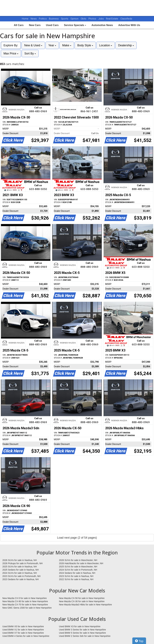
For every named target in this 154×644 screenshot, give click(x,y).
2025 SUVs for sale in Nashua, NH (20, 567)
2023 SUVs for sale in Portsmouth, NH (21, 576)
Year (52, 45)
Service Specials (75, 25)
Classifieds (126, 19)
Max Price (11, 53)
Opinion (75, 19)
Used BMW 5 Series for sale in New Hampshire (82, 633)
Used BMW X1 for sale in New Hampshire (23, 630)
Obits (84, 19)
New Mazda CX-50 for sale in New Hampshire (82, 598)
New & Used (33, 45)
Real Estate (112, 19)
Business (54, 19)
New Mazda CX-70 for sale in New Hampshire (25, 605)
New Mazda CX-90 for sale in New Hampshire (25, 601)
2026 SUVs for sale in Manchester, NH (78, 560)
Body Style (85, 45)
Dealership (126, 45)
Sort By (30, 53)
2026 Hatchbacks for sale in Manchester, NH (81, 563)
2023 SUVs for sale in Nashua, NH (76, 576)
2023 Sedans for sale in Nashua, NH (20, 579)
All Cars (19, 25)
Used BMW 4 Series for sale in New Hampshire (26, 636)
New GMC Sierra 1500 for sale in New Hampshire (27, 608)
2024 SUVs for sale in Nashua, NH (20, 573)
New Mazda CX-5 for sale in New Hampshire (25, 598)
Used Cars (52, 25)
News (34, 19)
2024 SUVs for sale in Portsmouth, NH (78, 570)
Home (25, 19)
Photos (93, 19)
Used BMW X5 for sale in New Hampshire (23, 626)
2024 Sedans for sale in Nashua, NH (77, 573)
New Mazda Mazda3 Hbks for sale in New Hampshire (85, 605)
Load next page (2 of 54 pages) (77, 538)
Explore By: (11, 45)
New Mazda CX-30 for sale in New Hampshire (82, 601)
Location (106, 45)
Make (67, 45)
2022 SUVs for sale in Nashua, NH (76, 579)
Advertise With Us (129, 25)
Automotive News (102, 25)
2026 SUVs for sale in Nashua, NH (20, 560)
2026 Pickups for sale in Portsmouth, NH (22, 563)
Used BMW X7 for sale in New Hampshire (23, 633)
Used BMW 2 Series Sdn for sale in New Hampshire (85, 636)
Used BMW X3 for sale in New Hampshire (80, 626)
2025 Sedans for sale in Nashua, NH (20, 570)
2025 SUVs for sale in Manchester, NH (78, 567)
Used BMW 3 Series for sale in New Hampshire (82, 630)
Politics (43, 19)
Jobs (101, 19)
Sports (65, 19)
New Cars (35, 25)
